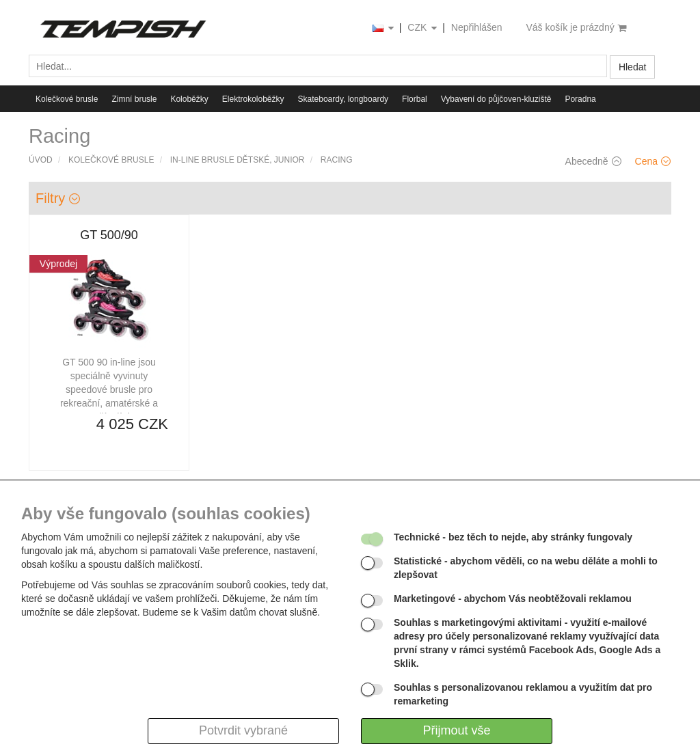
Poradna (580, 99)
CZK (423, 28)
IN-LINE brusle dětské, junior (238, 160)
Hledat (632, 67)
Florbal (415, 99)
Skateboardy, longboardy (344, 99)
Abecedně (593, 161)
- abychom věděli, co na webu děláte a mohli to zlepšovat (526, 568)
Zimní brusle (134, 99)
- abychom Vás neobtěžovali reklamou (513, 599)
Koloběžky (189, 99)
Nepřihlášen (477, 27)
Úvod (41, 160)
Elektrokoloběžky (253, 99)
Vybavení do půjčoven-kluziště (496, 99)
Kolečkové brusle (67, 99)
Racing (337, 160)
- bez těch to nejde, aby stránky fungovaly (513, 537)
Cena (653, 161)
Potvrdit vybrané (243, 730)
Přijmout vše (456, 730)
